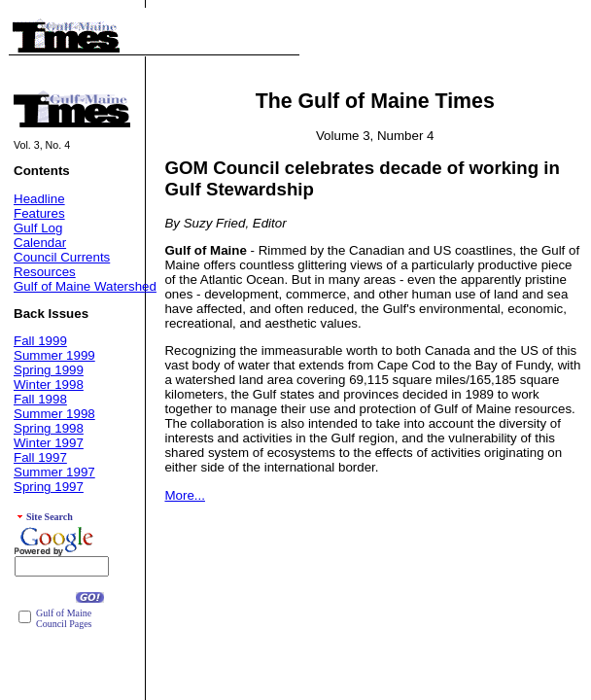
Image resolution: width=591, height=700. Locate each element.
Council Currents (62, 257)
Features (39, 213)
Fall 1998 (40, 399)
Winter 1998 (49, 385)
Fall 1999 (40, 341)
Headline (39, 199)
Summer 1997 (54, 472)
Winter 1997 (49, 443)
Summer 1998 (54, 414)
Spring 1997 (49, 487)
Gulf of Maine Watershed (85, 286)
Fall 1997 (40, 457)
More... (184, 495)
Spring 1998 (49, 428)
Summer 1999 (54, 355)
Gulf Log (38, 228)
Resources (45, 272)
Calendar (40, 243)
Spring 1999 (49, 370)
